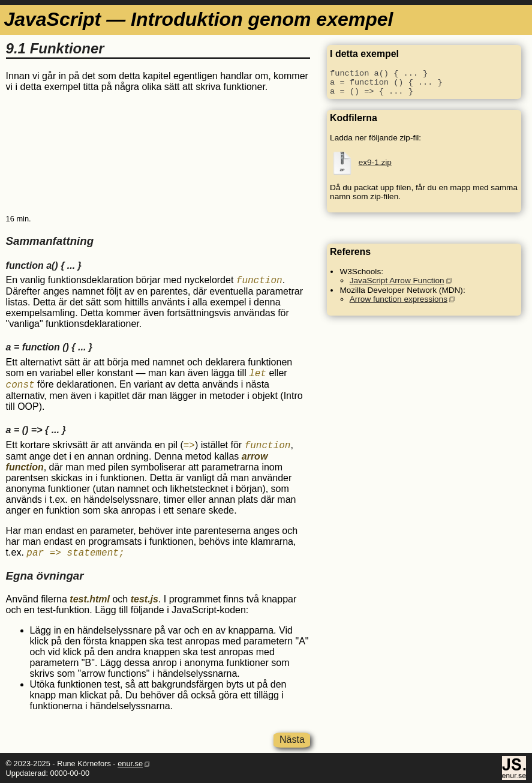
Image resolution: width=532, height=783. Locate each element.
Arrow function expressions (399, 299)
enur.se (130, 763)
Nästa (292, 739)
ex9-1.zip (375, 162)
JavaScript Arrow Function (397, 280)
